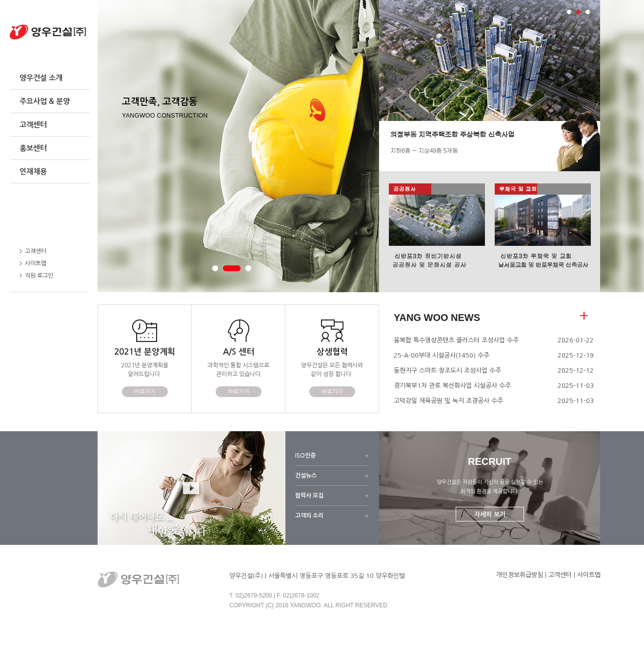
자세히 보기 (490, 514)
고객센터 (33, 125)
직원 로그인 (36, 276)
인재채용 (33, 171)
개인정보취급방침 (520, 575)
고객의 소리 (309, 516)
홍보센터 (33, 148)
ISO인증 (305, 456)
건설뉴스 (306, 476)
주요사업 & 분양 (45, 101)
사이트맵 (33, 263)
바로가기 (145, 392)
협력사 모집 (309, 496)
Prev (392, 86)
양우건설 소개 (41, 78)
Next (587, 86)
